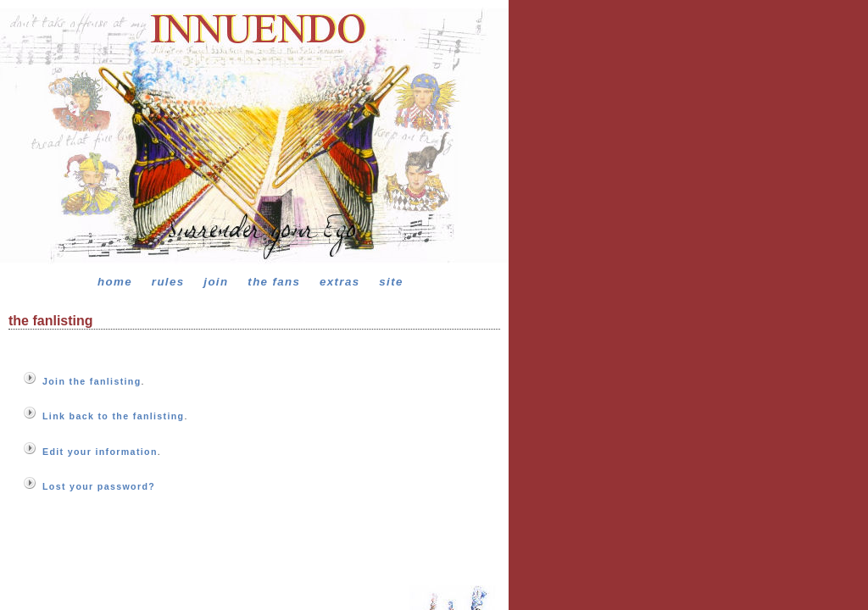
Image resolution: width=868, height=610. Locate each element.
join (216, 282)
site (391, 282)
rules (168, 282)
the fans (274, 282)
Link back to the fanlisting (113, 416)
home (115, 282)
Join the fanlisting (92, 381)
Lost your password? (99, 486)
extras (339, 282)
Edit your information (100, 452)
